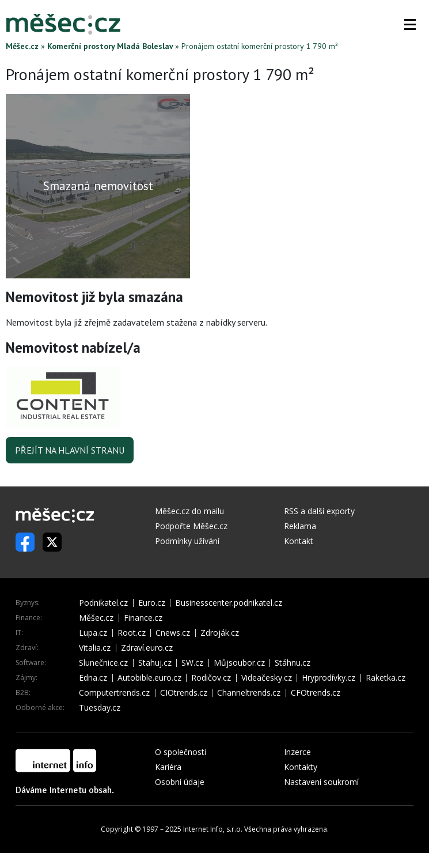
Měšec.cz (22, 46)
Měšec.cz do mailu (189, 511)
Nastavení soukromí (321, 782)
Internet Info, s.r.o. (213, 829)
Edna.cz (93, 678)
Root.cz (132, 633)
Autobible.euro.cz (149, 678)
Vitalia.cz (95, 648)
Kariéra (168, 767)
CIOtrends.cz (184, 693)
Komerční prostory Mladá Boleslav (110, 46)
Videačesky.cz (267, 678)
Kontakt (299, 541)
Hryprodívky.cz (329, 678)
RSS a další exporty (319, 511)
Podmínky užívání (187, 541)
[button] (410, 24)
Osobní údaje (180, 782)
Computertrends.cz (114, 693)
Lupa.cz (93, 633)
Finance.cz (143, 618)
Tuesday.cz (100, 708)
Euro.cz (152, 603)
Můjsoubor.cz (239, 663)
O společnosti (181, 752)
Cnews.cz (173, 633)
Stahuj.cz (155, 663)
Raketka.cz (386, 678)
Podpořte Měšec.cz (191, 526)
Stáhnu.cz (293, 663)
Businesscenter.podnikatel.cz (229, 603)
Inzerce (297, 752)
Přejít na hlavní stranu (70, 450)
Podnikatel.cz (103, 603)
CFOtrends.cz (316, 693)
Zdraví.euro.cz (147, 648)
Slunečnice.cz (103, 663)
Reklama (300, 526)
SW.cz (192, 663)
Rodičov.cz (211, 678)
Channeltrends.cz (249, 693)
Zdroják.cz (220, 633)
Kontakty (301, 767)
